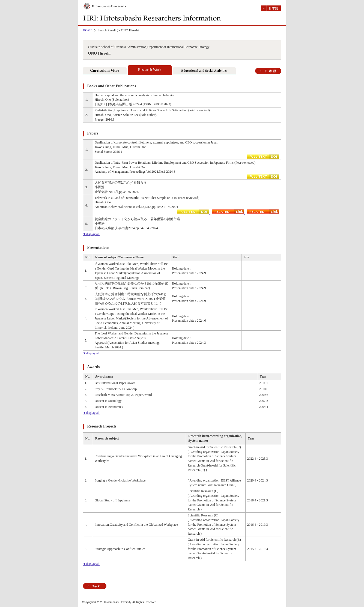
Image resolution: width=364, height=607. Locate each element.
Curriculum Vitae (105, 71)
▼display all (91, 234)
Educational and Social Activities (204, 71)
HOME (88, 30)
